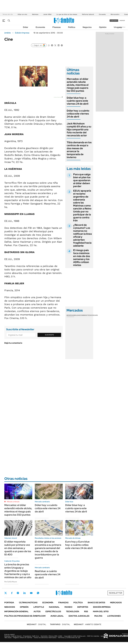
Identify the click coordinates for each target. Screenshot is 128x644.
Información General (16, 611)
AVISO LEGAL (57, 616)
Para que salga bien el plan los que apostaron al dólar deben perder (82, 180)
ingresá (122, 21)
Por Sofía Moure (11, 582)
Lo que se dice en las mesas (67, 14)
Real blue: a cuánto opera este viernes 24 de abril (48, 574)
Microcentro (115, 14)
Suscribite (49, 335)
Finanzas (57, 27)
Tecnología (73, 611)
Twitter (6, 593)
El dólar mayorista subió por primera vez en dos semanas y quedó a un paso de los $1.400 (18, 548)
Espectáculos (53, 611)
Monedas (70, 315)
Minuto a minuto (13, 502)
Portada (9, 603)
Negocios (87, 27)
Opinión (103, 27)
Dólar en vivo (22, 14)
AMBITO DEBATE (88, 624)
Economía (40, 27)
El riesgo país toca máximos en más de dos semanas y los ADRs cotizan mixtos (82, 258)
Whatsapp (38, 593)
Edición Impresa (102, 607)
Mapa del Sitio (101, 611)
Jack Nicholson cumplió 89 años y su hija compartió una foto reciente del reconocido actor (79, 129)
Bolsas (77, 315)
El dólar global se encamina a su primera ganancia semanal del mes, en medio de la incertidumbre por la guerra (48, 550)
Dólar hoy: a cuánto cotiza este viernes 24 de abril (78, 114)
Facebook (12, 593)
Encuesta (102, 14)
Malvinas (35, 14)
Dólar (26, 27)
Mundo (68, 607)
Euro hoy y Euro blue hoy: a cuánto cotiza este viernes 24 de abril (79, 545)
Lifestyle (39, 607)
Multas (98, 616)
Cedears (94, 315)
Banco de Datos (96, 603)
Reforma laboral (88, 14)
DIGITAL (37, 624)
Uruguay (118, 27)
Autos (37, 611)
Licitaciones (114, 616)
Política (72, 27)
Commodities (85, 315)
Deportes (83, 607)
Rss (86, 611)
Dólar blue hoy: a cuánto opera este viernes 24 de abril (78, 101)
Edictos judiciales (79, 616)
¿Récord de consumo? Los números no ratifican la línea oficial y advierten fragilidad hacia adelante (82, 235)
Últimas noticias (28, 603)
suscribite (114, 21)
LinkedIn (24, 593)
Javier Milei (47, 14)
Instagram (18, 593)
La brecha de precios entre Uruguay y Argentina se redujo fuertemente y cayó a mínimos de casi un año (18, 571)
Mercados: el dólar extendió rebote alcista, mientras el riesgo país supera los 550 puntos (78, 85)
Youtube (31, 593)
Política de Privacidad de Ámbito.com (25, 616)
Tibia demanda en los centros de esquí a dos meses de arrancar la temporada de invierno (79, 150)
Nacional (54, 607)
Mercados (116, 603)
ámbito (8, 33)
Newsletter (122, 27)
